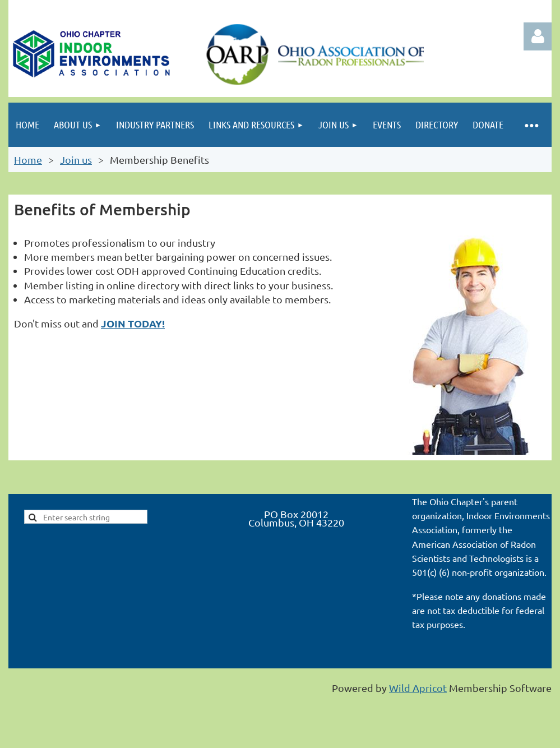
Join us (76, 160)
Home (28, 160)
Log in (538, 36)
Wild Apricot (418, 688)
